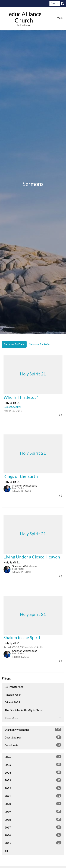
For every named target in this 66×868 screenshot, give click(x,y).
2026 (33, 757)
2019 (33, 811)
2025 (33, 765)
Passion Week (13, 695)
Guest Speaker (33, 737)
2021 (33, 796)
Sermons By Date (14, 344)
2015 (33, 843)
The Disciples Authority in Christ (24, 710)
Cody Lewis (33, 745)
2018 (33, 819)
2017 (33, 827)
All (6, 851)
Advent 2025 (12, 702)
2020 (33, 804)
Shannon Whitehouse (33, 729)
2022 (33, 788)
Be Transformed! (14, 687)
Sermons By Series (40, 344)
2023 (33, 780)
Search (55, 3)
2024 (33, 772)
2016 (33, 835)
